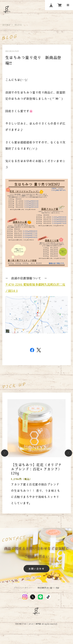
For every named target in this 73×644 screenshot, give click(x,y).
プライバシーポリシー (23, 588)
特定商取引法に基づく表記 (48, 588)
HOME (6, 25)
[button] (5, 453)
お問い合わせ (36, 569)
